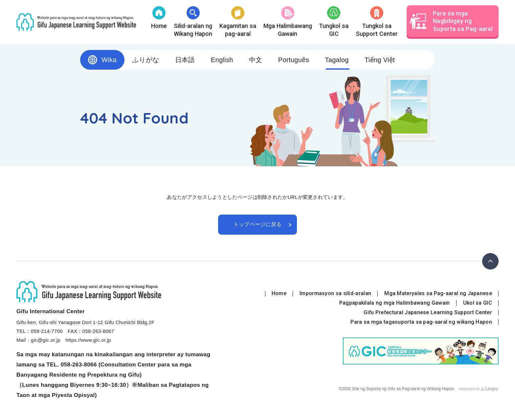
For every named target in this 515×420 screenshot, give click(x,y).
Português (294, 60)
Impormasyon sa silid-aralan (335, 293)
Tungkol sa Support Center (377, 22)
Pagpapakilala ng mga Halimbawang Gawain (395, 303)
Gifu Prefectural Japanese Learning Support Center (428, 312)
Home (159, 18)
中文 (256, 60)
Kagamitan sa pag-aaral (238, 22)
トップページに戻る (258, 224)
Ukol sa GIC (478, 303)
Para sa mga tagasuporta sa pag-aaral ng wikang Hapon (421, 322)
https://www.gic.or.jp (88, 340)
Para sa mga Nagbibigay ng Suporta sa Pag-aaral (451, 21)
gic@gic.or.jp (46, 340)
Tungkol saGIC (334, 22)
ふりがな (146, 60)
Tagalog (337, 60)
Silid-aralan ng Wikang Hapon (193, 22)
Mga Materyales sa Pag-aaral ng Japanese (438, 293)
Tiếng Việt (380, 60)
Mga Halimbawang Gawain (288, 22)
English (222, 60)
